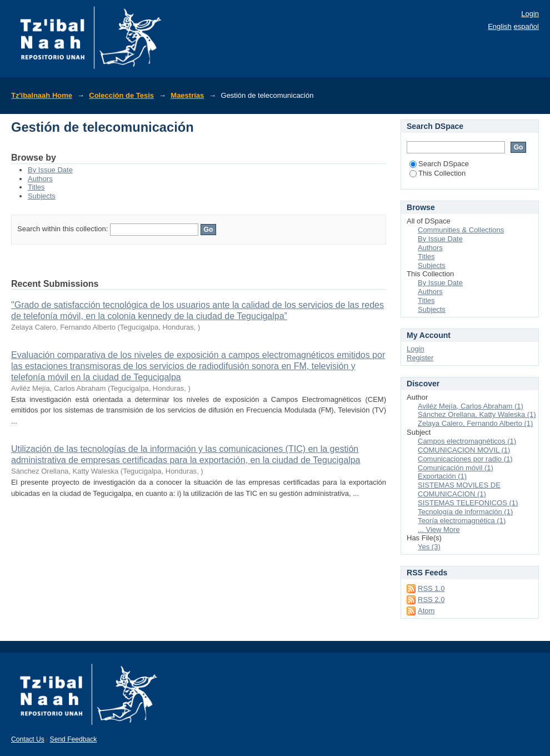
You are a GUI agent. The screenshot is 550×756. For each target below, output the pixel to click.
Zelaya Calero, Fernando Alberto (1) (475, 423)
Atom (426, 611)
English (500, 26)
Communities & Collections (461, 230)
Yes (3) (429, 547)
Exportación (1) (442, 476)
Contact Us (28, 739)
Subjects (42, 196)
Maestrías (187, 95)
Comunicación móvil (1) (456, 468)
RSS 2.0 (431, 600)
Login (530, 14)
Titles (36, 187)
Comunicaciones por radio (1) (465, 459)
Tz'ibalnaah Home (42, 95)
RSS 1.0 (431, 588)
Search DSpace (439, 164)
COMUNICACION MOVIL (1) (464, 450)
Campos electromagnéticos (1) (467, 441)
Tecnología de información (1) (465, 512)
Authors (40, 179)
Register (420, 358)
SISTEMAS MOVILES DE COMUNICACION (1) (459, 489)
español (526, 26)
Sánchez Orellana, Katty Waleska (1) (477, 414)
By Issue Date (50, 170)
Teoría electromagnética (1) (462, 521)
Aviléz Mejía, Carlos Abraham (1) (471, 406)
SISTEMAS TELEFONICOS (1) (468, 503)
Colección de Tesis (121, 95)
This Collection (437, 173)
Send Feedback (74, 739)
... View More (439, 529)
